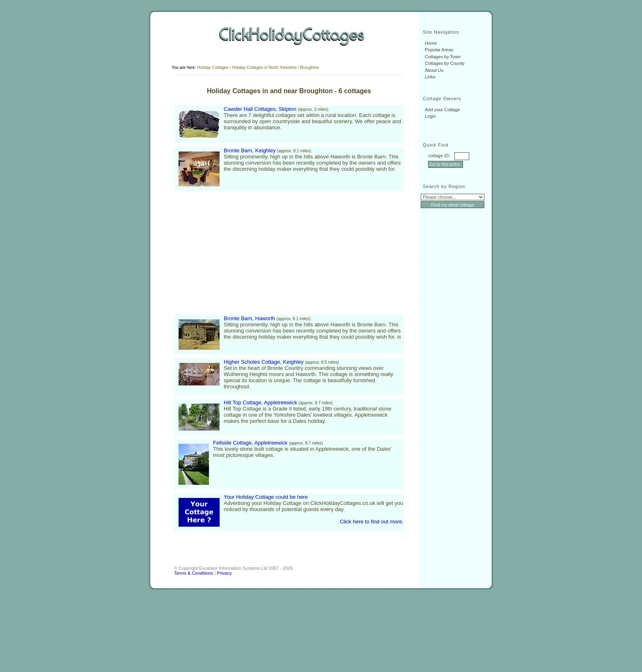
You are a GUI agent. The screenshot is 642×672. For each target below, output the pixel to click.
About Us (434, 70)
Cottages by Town (443, 57)
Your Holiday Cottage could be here (266, 497)
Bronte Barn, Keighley (250, 150)
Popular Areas (439, 50)
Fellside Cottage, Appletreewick (250, 443)
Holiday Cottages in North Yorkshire (264, 68)
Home (431, 43)
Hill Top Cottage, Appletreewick (260, 403)
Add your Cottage (443, 110)
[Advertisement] (243, 253)
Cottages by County (445, 63)
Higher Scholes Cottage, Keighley (264, 362)
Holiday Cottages (213, 68)
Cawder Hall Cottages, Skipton (260, 109)
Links (430, 77)
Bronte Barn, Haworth (249, 318)
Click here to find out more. (372, 522)
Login (430, 116)
